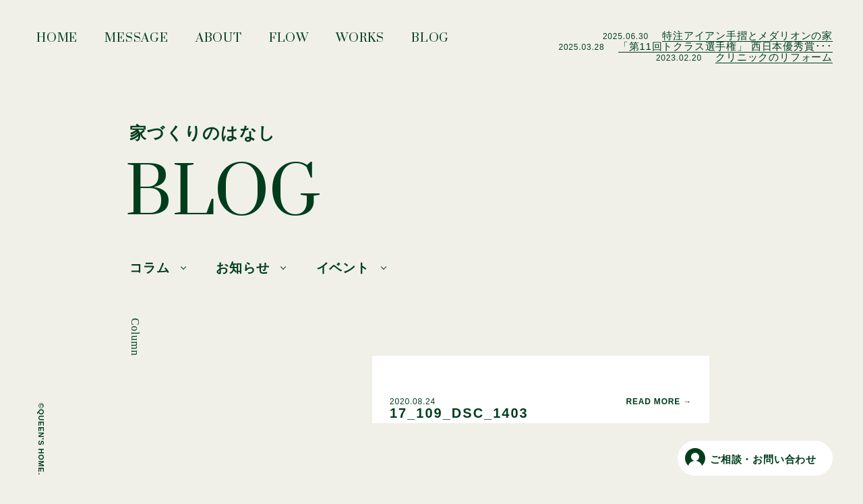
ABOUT (219, 42)
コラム (149, 268)
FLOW (289, 42)
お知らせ (242, 268)
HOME (57, 42)
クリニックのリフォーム (774, 57)
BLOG (430, 42)
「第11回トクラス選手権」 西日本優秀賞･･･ (725, 46)
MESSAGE (137, 42)
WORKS (360, 42)
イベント (343, 268)
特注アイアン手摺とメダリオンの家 (747, 35)
